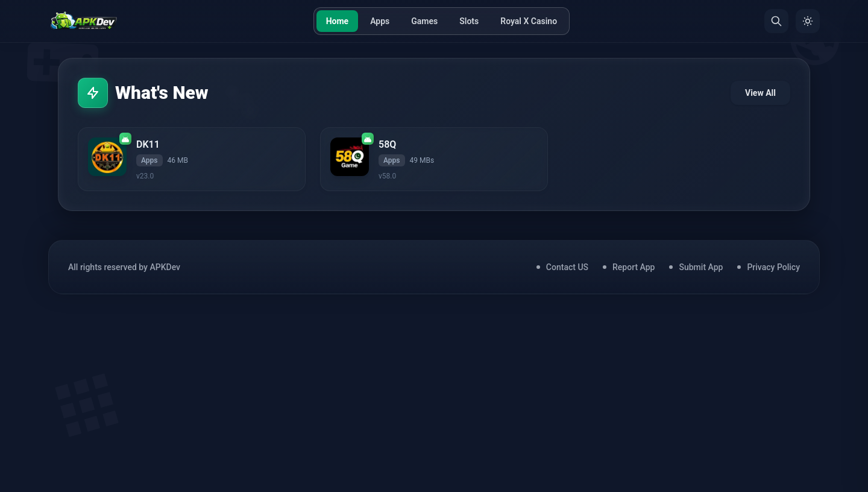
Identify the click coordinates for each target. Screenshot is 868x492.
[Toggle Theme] (808, 21)
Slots (469, 21)
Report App (634, 267)
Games (424, 21)
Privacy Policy (773, 267)
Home (337, 21)
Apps (380, 21)
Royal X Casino (529, 21)
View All (760, 93)
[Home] (83, 21)
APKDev (165, 267)
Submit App (701, 267)
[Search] (776, 21)
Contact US (567, 267)
